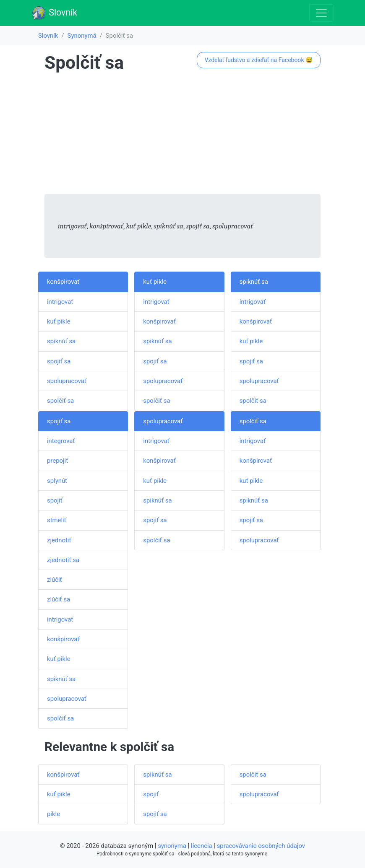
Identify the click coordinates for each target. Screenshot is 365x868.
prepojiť (57, 461)
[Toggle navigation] (321, 13)
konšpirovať (63, 282)
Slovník (54, 13)
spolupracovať (67, 381)
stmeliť (57, 520)
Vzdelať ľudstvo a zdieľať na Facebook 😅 (258, 60)
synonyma (172, 846)
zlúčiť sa (59, 599)
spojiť (55, 500)
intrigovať (60, 302)
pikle (53, 814)
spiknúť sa (61, 341)
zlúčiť (55, 580)
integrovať (61, 441)
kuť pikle (59, 321)
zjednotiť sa (63, 560)
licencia (202, 846)
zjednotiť (59, 540)
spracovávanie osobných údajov (261, 846)
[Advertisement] (182, 135)
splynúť (57, 481)
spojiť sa (59, 361)
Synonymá (82, 36)
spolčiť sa (60, 401)
